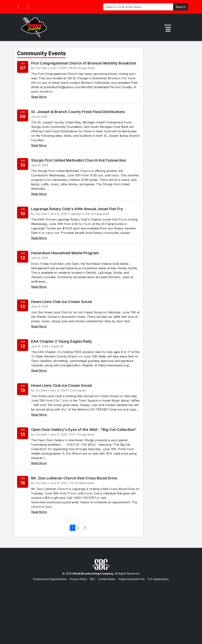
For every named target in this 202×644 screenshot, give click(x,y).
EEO (93, 579)
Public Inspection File (132, 579)
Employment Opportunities (50, 579)
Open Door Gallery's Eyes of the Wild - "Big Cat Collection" (84, 430)
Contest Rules (107, 579)
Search (181, 7)
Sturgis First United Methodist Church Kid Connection (79, 160)
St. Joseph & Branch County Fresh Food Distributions (78, 112)
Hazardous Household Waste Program (65, 253)
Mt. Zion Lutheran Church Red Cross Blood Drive (74, 478)
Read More (39, 97)
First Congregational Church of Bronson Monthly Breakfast (84, 63)
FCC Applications (158, 579)
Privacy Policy (78, 579)
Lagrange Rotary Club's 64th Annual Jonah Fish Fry (77, 209)
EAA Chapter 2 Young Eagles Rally (62, 341)
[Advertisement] (101, 609)
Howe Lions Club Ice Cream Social (62, 302)
